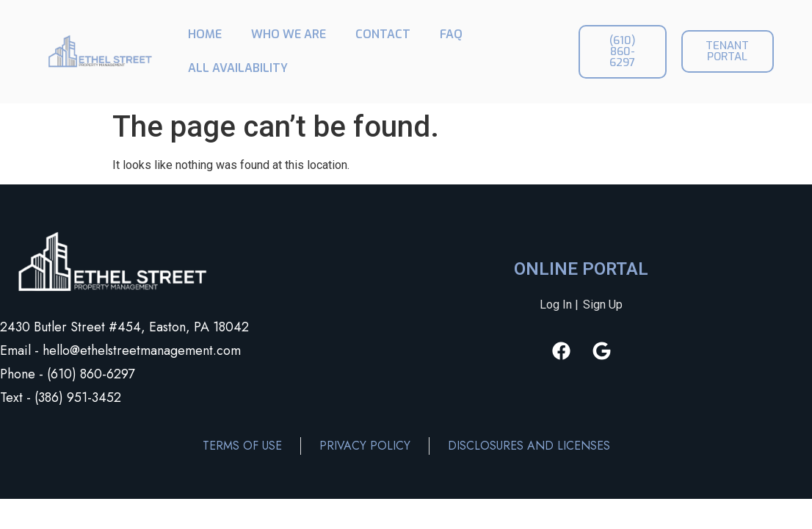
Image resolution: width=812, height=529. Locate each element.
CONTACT (383, 34)
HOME (205, 34)
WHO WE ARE (289, 34)
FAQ (451, 34)
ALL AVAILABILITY (238, 68)
